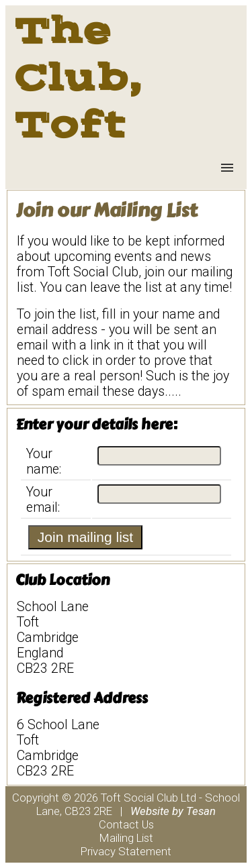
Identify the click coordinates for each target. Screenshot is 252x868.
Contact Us (126, 824)
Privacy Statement (126, 851)
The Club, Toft (77, 78)
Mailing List (126, 838)
